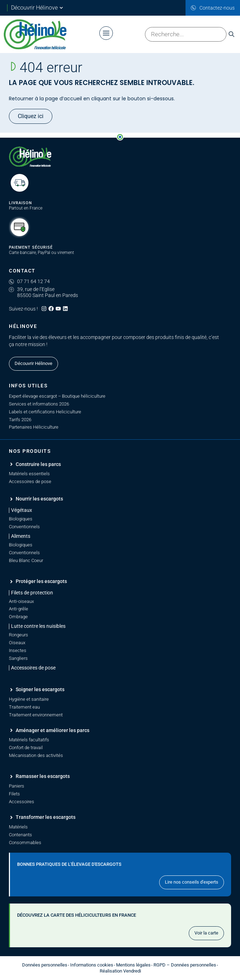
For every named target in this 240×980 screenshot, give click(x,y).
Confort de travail (26, 748)
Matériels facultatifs (29, 740)
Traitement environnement (36, 715)
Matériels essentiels (29, 474)
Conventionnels (24, 527)
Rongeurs (19, 635)
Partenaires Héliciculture (34, 427)
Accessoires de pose (30, 481)
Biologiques (21, 519)
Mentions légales (133, 965)
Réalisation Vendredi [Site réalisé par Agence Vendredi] (120, 971)
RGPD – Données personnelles (185, 965)
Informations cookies (92, 965)
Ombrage (18, 617)
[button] (31, 593)
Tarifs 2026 (20, 420)
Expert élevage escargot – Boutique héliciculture (57, 396)
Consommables (25, 843)
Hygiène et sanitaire (29, 699)
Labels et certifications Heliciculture (45, 412)
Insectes (18, 650)
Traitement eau (24, 707)
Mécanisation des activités (36, 755)
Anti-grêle (19, 609)
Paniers (17, 786)
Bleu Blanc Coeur (26, 560)
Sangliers (18, 658)
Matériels (18, 827)
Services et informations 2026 (39, 404)
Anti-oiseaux (21, 601)
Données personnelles (45, 965)
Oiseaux (17, 643)
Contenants (20, 835)
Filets (14, 794)
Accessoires (22, 802)
